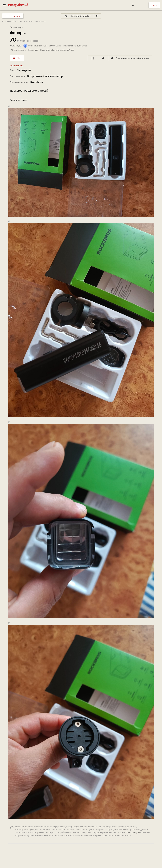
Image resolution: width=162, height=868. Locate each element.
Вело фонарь (16, 27)
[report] (130, 58)
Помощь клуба (133, 832)
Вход (154, 5)
